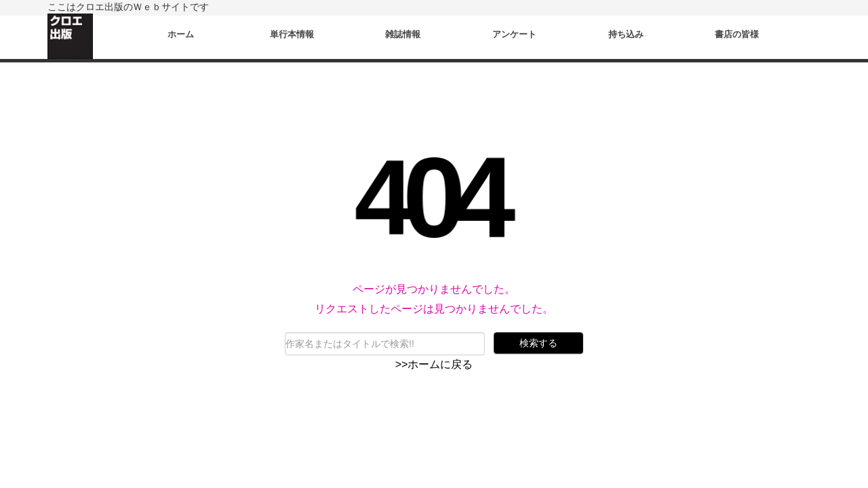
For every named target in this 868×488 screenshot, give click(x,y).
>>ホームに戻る (434, 364)
